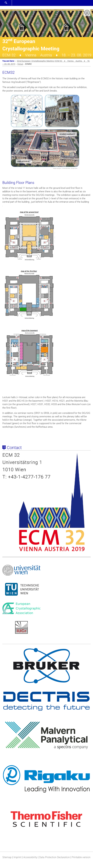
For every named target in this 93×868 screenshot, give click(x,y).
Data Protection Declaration (55, 857)
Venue (20, 64)
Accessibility (30, 857)
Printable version (81, 857)
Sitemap (7, 857)
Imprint (17, 857)
